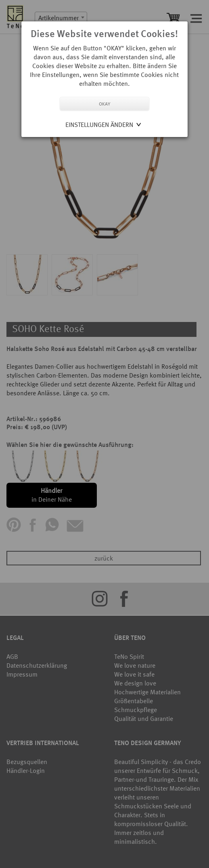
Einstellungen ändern (99, 125)
